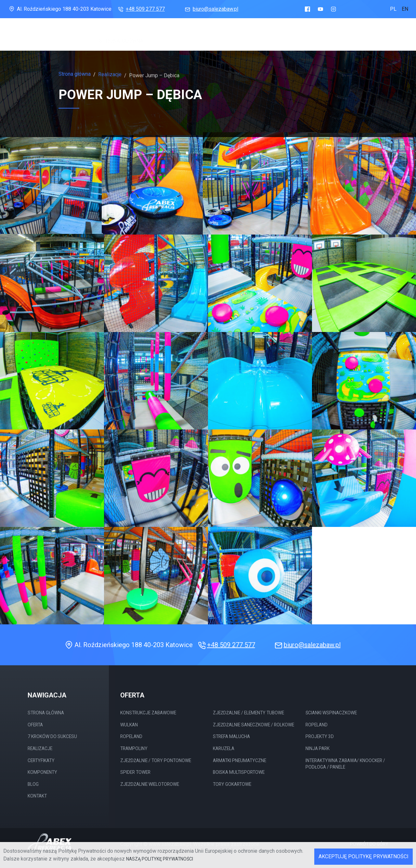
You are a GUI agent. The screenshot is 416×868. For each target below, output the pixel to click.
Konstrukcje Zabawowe (148, 713)
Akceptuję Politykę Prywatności (364, 856)
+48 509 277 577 (141, 9)
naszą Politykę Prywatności (160, 859)
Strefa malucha (231, 736)
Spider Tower (135, 772)
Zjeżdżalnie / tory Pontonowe (156, 760)
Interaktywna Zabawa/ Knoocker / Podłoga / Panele (345, 764)
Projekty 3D (320, 736)
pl (393, 9)
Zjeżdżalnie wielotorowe (150, 784)
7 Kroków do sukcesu (209, 36)
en (405, 9)
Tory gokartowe (232, 784)
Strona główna (121, 35)
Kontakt (37, 796)
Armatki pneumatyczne (240, 760)
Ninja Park (318, 748)
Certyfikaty (297, 38)
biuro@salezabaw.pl (211, 9)
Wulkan (129, 725)
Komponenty (337, 39)
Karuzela (224, 748)
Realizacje (259, 36)
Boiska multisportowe (239, 772)
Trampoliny (134, 748)
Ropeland (131, 736)
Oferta (159, 35)
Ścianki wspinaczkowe (331, 713)
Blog (367, 40)
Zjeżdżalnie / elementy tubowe (248, 713)
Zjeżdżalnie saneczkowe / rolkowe (253, 725)
